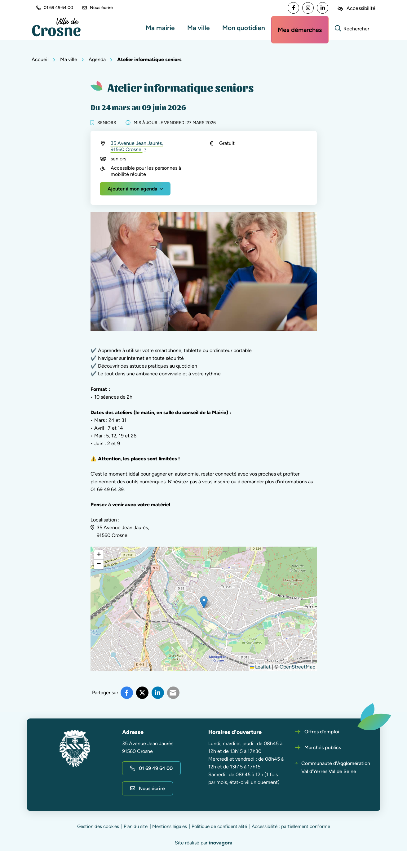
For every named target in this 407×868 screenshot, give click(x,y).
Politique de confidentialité (219, 826)
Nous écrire (98, 8)
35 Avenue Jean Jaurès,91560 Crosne (137, 146)
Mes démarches (300, 30)
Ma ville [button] (199, 28)
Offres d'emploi (322, 732)
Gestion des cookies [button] (98, 826)
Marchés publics (323, 747)
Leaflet (260, 667)
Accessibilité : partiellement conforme (291, 826)
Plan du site (136, 826)
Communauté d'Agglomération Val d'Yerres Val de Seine (336, 767)
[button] (204, 602)
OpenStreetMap (297, 667)
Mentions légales (170, 826)
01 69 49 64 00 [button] (55, 8)
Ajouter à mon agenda (132, 189)
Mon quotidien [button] (244, 28)
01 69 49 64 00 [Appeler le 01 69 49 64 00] (151, 768)
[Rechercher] (352, 28)
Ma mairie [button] (160, 28)
